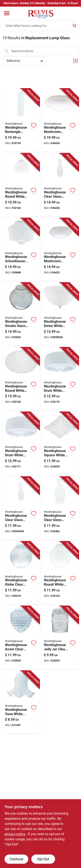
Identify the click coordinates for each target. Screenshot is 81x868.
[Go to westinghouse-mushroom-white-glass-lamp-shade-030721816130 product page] (60, 250)
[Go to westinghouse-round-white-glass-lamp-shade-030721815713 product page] (21, 185)
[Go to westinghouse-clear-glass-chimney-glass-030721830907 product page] (60, 508)
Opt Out (43, 859)
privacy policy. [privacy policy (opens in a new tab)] (15, 834)
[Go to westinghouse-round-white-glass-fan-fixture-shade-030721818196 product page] (21, 379)
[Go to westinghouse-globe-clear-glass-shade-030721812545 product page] (21, 573)
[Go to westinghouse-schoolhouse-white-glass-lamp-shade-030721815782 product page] (21, 250)
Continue (16, 859)
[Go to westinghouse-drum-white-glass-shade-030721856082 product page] (21, 444)
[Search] (75, 25)
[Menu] (7, 13)
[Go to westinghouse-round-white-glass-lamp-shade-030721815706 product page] (60, 573)
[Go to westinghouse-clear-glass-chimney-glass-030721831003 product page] (60, 185)
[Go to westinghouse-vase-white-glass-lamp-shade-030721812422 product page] (21, 702)
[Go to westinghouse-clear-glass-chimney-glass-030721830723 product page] (21, 508)
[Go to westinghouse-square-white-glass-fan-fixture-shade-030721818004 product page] (60, 444)
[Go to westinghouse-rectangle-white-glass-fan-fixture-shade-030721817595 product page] (21, 120)
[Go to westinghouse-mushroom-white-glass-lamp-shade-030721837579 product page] (60, 120)
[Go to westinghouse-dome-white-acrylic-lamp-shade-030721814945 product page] (60, 314)
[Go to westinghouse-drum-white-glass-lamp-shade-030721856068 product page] (60, 379)
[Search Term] (41, 26)
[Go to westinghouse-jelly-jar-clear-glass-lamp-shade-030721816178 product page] (60, 638)
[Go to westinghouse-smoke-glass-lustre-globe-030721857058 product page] (21, 314)
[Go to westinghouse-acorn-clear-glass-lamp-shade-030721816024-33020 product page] (21, 638)
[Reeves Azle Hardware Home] (41, 14)
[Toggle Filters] (75, 61)
